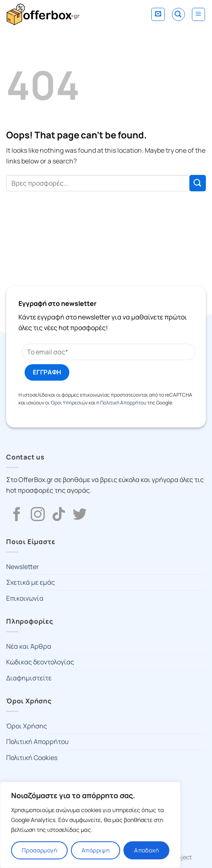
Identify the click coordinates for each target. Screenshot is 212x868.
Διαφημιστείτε (29, 678)
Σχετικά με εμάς (31, 582)
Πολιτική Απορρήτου (123, 403)
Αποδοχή (146, 850)
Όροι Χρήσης (27, 726)
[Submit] (198, 183)
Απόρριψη (96, 850)
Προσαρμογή (39, 850)
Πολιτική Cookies (32, 758)
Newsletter (23, 567)
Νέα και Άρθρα (29, 646)
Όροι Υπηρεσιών (69, 403)
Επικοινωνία (25, 598)
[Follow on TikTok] (59, 515)
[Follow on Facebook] (17, 515)
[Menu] (199, 14)
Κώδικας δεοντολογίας (40, 662)
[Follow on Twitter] (80, 515)
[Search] (178, 14)
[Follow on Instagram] (38, 515)
